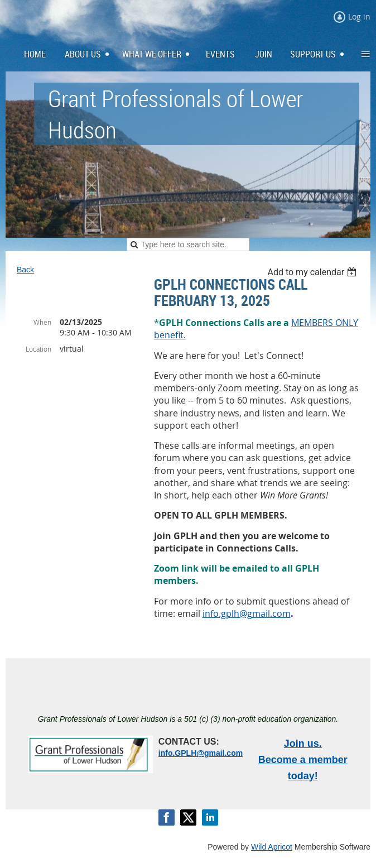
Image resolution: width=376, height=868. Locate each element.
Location (38, 349)
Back (25, 270)
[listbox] (313, 272)
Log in (359, 16)
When (42, 322)
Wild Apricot (272, 847)
